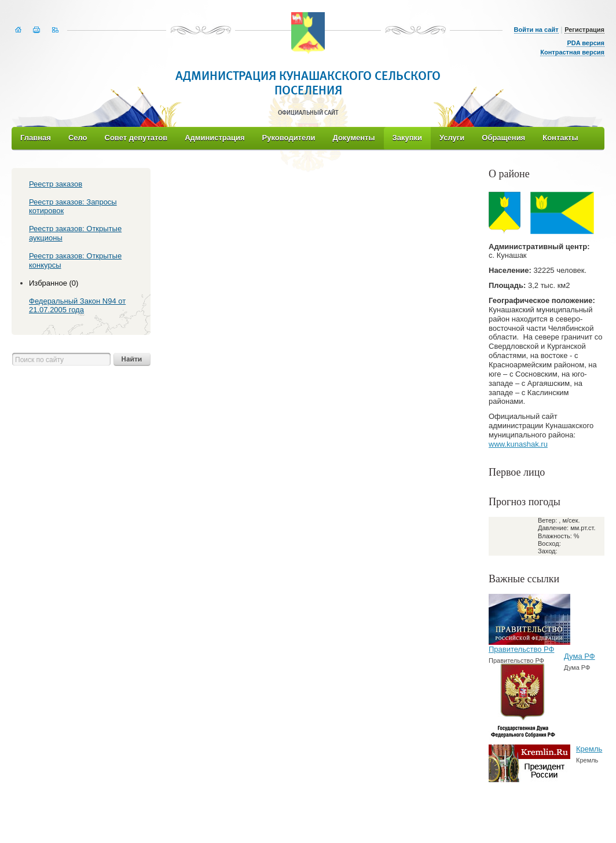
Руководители (289, 138)
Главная (36, 138)
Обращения (503, 138)
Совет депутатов (136, 138)
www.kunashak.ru (518, 444)
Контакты (560, 138)
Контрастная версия (572, 52)
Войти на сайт (536, 30)
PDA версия (586, 43)
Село (78, 138)
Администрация (214, 138)
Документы (353, 138)
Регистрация (584, 30)
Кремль (589, 749)
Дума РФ (580, 656)
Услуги (452, 138)
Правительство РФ (521, 649)
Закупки (407, 138)
